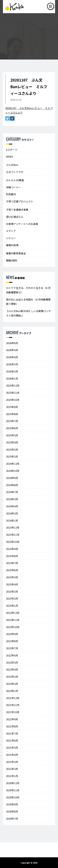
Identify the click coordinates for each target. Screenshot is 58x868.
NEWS (10, 157)
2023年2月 (12, 598)
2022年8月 (12, 641)
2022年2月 (12, 684)
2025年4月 (12, 442)
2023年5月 (12, 577)
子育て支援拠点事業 (17, 210)
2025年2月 (12, 456)
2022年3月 (12, 677)
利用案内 (11, 194)
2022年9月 (12, 634)
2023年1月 (12, 606)
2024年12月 (13, 464)
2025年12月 (13, 385)
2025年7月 (12, 421)
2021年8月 (12, 726)
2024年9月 (12, 478)
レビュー (11, 238)
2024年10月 (13, 471)
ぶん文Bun (12, 165)
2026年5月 (12, 350)
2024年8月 (12, 485)
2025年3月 (12, 449)
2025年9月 (12, 407)
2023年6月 (12, 570)
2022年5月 (12, 662)
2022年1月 (12, 691)
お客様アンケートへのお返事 (22, 224)
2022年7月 (12, 648)
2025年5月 (12, 435)
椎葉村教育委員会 (16, 253)
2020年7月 (12, 819)
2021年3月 (12, 762)
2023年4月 (12, 584)
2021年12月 (13, 698)
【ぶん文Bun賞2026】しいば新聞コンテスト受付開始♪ (28, 313)
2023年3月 (12, 591)
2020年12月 (13, 783)
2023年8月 (12, 556)
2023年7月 (12, 563)
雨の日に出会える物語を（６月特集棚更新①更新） (28, 302)
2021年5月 (12, 748)
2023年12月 (13, 527)
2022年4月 (12, 669)
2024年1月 (12, 520)
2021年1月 (12, 776)
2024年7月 (12, 492)
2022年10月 (13, 627)
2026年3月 (12, 364)
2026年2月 (12, 371)
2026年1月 (12, 379)
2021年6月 (12, 740)
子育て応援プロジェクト (20, 201)
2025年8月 (12, 414)
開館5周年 (12, 260)
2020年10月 (13, 797)
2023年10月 (13, 542)
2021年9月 (12, 719)
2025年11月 (13, 393)
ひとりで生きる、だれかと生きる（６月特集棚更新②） (28, 290)
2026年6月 (12, 343)
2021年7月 (12, 733)
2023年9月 (12, 549)
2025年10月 (13, 400)
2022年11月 (13, 620)
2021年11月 (13, 705)
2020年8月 (12, 811)
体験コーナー (13, 187)
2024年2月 (12, 513)
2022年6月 (12, 655)
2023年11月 (13, 535)
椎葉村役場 (12, 245)
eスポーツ (12, 150)
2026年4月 (12, 357)
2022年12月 (13, 613)
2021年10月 (13, 712)
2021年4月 (12, 755)
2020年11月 (13, 790)
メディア (11, 231)
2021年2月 (12, 769)
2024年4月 (12, 506)
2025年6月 (12, 428)
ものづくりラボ (15, 172)
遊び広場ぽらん (15, 217)
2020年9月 (12, 804)
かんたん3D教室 (15, 180)
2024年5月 (12, 499)
